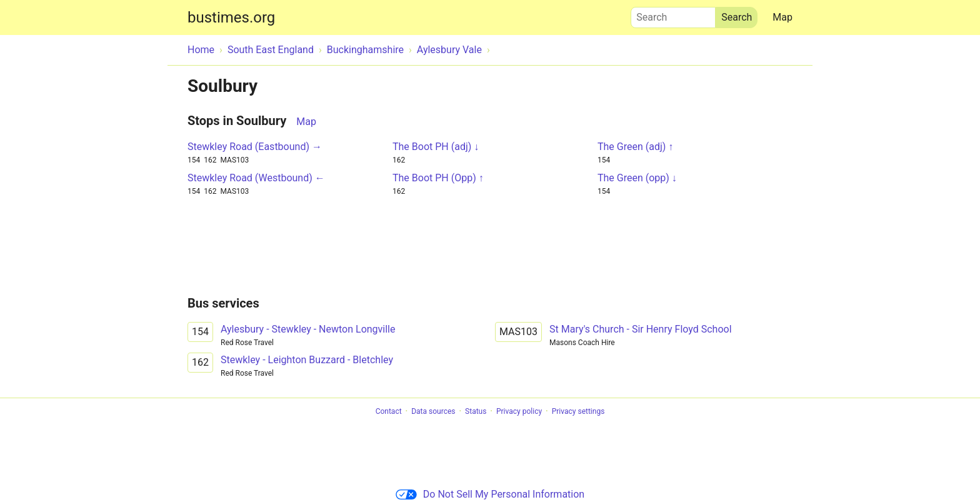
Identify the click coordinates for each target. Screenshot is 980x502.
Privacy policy (519, 411)
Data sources (433, 411)
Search (673, 14)
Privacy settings (578, 411)
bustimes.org (231, 18)
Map (782, 17)
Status (476, 411)
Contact (389, 411)
